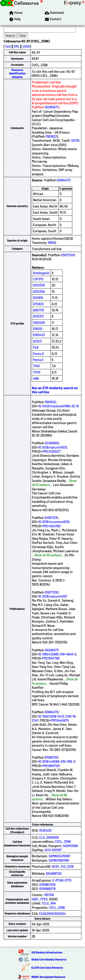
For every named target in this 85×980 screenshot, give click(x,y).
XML (17, 46)
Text (8, 46)
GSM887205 (47, 884)
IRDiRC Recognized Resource (48, 977)
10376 (75, 140)
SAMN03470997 (59, 856)
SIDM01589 (70, 846)
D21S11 (37, 341)
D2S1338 (39, 285)
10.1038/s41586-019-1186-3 (57, 761)
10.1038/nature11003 (53, 447)
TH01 (36, 366)
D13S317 (38, 316)
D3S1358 (39, 291)
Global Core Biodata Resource (49, 959)
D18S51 (38, 329)
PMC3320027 (51, 451)
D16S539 (39, 322)
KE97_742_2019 (63, 866)
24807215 (51, 517)
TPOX (37, 372)
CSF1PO (38, 279)
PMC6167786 (51, 658)
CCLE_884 (49, 903)
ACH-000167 (53, 850)
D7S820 (38, 304)
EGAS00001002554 (52, 913)
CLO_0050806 (49, 837)
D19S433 (39, 335)
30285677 (51, 107)
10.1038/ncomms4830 (54, 522)
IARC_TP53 (39, 899)
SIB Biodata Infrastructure (47, 952)
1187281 (49, 895)
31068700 (51, 757)
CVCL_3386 (63, 841)
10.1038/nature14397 (53, 596)
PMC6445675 (60, 720)
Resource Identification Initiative (17, 73)
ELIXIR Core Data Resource (47, 968)
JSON (26, 46)
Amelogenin (41, 273)
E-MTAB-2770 (62, 880)
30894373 (64, 180)
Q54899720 (54, 873)
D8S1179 (38, 310)
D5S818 (38, 297)
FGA (36, 347)
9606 (52, 242)
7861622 (51, 136)
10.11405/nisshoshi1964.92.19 (59, 406)
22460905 (52, 443)
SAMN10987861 (59, 860)
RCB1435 (45, 830)
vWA (36, 378)
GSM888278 (47, 888)
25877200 (68, 255)
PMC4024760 (52, 526)
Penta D (38, 353)
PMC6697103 (51, 766)
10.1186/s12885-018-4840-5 (57, 654)
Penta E (38, 360)
